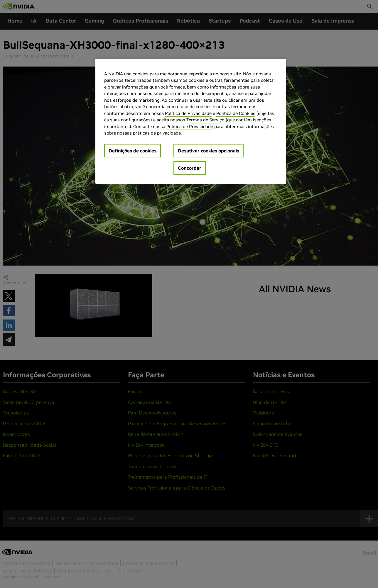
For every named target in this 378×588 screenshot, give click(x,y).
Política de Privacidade (188, 113)
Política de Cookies (236, 113)
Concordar (190, 168)
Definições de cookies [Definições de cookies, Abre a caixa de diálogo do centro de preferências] (133, 151)
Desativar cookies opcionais (209, 151)
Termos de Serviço (205, 120)
